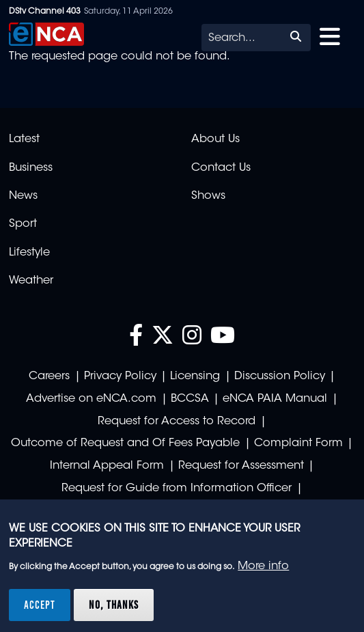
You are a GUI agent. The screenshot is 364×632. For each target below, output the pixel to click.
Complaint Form (298, 443)
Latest (24, 139)
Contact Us (221, 168)
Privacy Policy (120, 376)
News (23, 196)
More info (263, 566)
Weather (31, 281)
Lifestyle (29, 253)
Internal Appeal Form (107, 466)
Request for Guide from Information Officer (177, 489)
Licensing (195, 376)
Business (31, 168)
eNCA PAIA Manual (275, 399)
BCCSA (190, 399)
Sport (23, 224)
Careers (49, 376)
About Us (215, 139)
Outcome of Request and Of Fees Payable (125, 443)
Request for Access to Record (177, 422)
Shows (208, 196)
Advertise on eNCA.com (91, 399)
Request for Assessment (241, 466)
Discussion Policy (280, 376)
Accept (40, 605)
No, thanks (114, 605)
